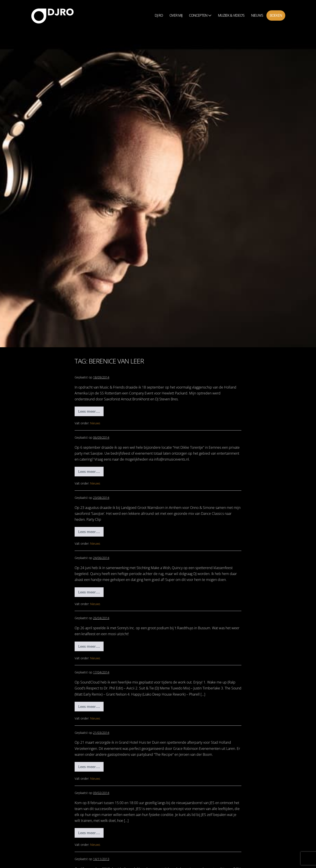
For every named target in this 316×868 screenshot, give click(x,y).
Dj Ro (159, 15)
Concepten (200, 15)
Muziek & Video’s (231, 15)
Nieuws (257, 15)
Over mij (176, 15)
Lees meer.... (91, 413)
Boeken (276, 15)
